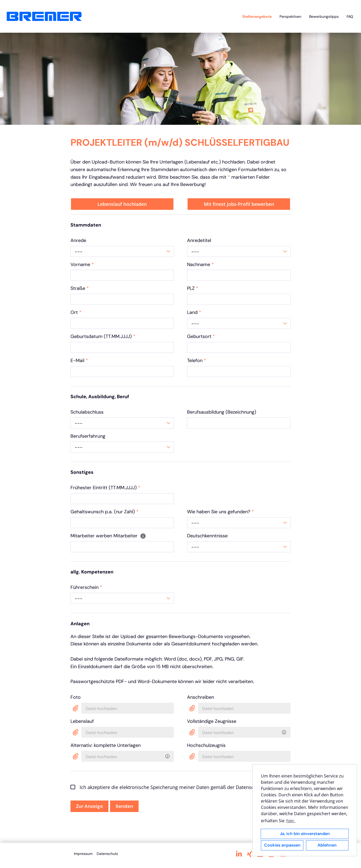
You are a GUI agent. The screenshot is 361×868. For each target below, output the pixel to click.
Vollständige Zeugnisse (212, 721)
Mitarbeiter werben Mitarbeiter (108, 536)
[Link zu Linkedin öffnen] (239, 854)
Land (194, 312)
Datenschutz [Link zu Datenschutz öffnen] (107, 854)
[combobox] (122, 251)
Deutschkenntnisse (207, 536)
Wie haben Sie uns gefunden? (220, 512)
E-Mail (79, 360)
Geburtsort (201, 336)
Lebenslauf (82, 721)
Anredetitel (199, 240)
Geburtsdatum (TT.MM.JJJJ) (103, 336)
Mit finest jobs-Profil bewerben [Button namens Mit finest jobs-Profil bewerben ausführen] (239, 204)
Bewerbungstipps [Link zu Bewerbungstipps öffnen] (324, 16)
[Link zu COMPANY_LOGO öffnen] (44, 16)
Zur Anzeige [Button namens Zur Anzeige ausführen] (89, 806)
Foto (76, 697)
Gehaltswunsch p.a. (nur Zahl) (105, 512)
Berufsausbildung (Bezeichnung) (222, 412)
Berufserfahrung (88, 436)
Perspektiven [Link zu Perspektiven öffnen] (290, 16)
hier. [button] (291, 821)
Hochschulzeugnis (206, 745)
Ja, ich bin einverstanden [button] (305, 834)
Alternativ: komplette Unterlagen (106, 745)
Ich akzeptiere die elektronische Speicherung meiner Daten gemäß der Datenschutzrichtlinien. (179, 787)
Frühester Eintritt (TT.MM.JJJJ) (105, 488)
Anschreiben (201, 697)
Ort (76, 312)
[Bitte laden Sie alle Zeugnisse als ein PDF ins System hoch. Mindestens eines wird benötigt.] (285, 731)
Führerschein (86, 587)
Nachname (200, 264)
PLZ (193, 288)
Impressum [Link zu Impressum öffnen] (83, 854)
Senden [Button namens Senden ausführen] (124, 806)
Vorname (82, 264)
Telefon (197, 360)
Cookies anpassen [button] (282, 845)
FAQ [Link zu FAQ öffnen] (350, 16)
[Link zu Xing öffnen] (250, 854)
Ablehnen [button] (327, 845)
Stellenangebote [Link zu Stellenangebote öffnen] (257, 16)
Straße (80, 288)
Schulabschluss (87, 412)
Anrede (78, 240)
